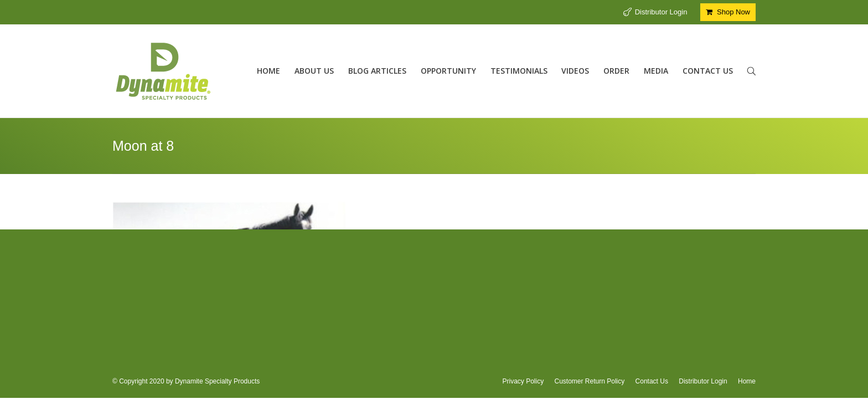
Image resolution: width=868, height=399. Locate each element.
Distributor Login (661, 12)
